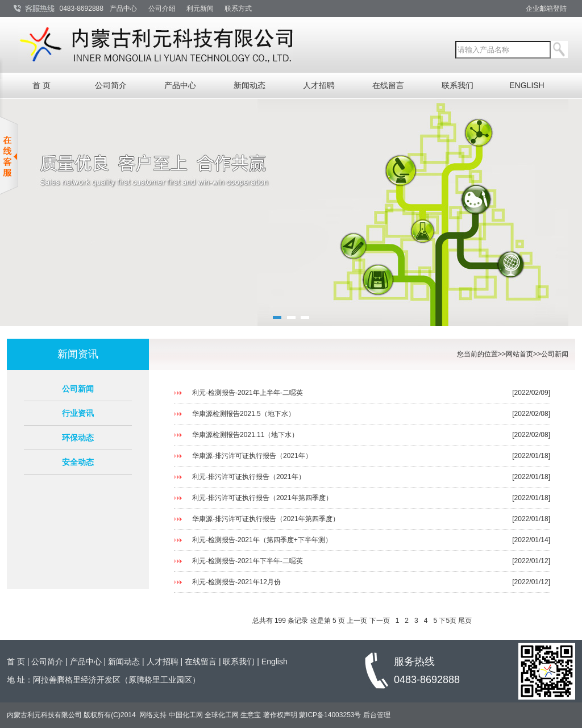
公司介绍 (162, 9)
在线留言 (388, 85)
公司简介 (111, 85)
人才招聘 (319, 85)
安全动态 (78, 462)
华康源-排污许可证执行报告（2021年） (252, 456)
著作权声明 (280, 715)
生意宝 (251, 715)
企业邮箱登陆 (546, 9)
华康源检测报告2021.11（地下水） (245, 435)
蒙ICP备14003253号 (330, 715)
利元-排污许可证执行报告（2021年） (249, 477)
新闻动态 (250, 85)
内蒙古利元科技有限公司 (45, 715)
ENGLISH (527, 85)
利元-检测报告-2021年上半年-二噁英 (248, 393)
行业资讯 (78, 413)
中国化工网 (186, 715)
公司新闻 (78, 389)
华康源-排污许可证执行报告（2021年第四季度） (266, 519)
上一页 (357, 621)
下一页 (380, 621)
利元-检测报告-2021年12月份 (236, 582)
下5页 (448, 621)
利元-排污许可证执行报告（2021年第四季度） (262, 498)
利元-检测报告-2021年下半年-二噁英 (248, 561)
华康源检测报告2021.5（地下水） (244, 414)
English (275, 662)
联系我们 (458, 85)
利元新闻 (200, 9)
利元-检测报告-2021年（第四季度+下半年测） (262, 540)
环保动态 (78, 438)
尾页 (465, 621)
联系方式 (238, 9)
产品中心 (123, 9)
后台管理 (377, 715)
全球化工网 (222, 715)
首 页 (41, 85)
